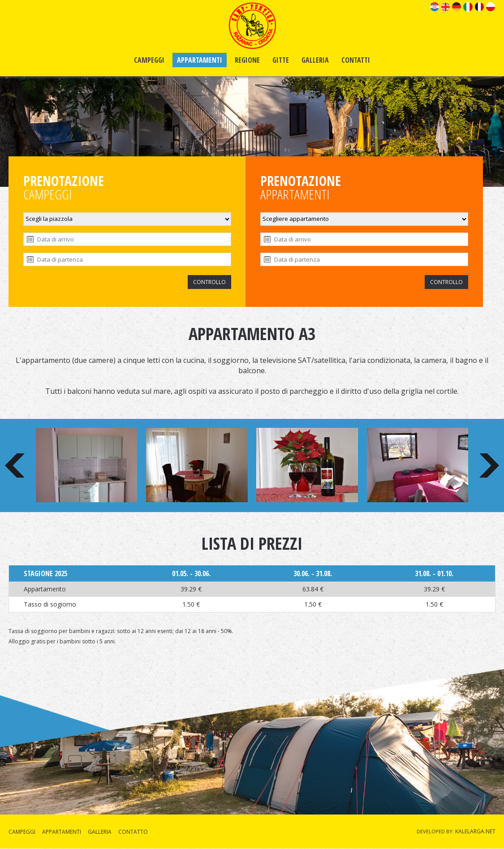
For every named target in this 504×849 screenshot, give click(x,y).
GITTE (281, 60)
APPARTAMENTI (200, 60)
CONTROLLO (209, 282)
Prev (15, 465)
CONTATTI (356, 60)
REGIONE (247, 60)
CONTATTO (133, 832)
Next (489, 465)
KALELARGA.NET (475, 831)
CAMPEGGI (149, 60)
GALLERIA (315, 60)
